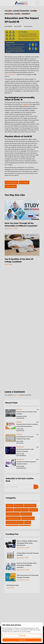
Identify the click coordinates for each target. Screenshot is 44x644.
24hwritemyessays (12, 182)
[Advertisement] (22, 330)
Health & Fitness (30, 506)
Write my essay (11, 186)
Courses (33, 11)
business (19, 410)
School (17, 14)
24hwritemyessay (10, 74)
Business (10, 506)
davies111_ (9, 26)
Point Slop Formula (13, 585)
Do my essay (24, 182)
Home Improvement (21, 510)
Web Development (13, 514)
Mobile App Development (15, 522)
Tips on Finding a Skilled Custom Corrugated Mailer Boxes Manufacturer (27, 543)
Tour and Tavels (26, 514)
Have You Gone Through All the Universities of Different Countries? (27, 565)
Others (28, 522)
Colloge (8, 11)
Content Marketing (21, 11)
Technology (19, 506)
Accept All (22, 640)
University (26, 14)
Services (10, 510)
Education (9, 14)
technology (20, 447)
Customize (22, 636)
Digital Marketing (28, 518)
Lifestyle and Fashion (13, 518)
